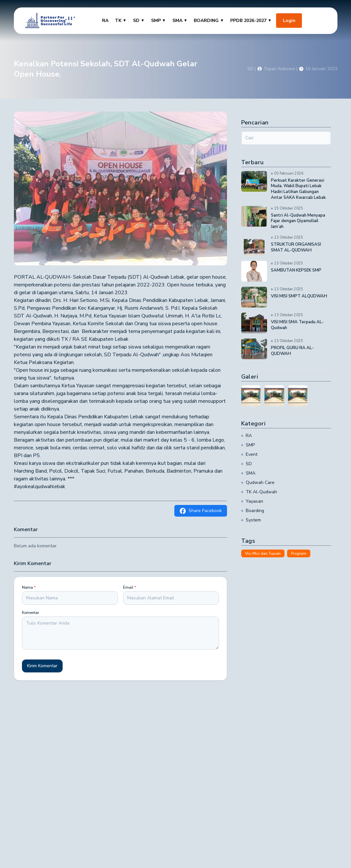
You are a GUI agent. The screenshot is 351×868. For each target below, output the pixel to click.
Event (249, 454)
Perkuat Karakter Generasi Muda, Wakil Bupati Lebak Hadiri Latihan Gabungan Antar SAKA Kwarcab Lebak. (299, 189)
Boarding (253, 511)
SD (139, 21)
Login (289, 21)
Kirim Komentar (42, 666)
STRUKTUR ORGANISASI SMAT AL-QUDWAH (296, 247)
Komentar (31, 613)
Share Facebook (201, 511)
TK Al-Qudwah (259, 492)
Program (299, 553)
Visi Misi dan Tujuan (263, 553)
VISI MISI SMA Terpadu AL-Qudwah (297, 325)
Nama (29, 587)
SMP (159, 21)
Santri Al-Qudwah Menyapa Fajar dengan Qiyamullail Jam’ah (298, 221)
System (251, 520)
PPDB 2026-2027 (251, 21)
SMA (180, 21)
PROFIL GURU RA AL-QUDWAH (292, 351)
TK (121, 21)
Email (129, 587)
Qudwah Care (258, 482)
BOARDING (209, 21)
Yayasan (252, 501)
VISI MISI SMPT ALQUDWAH (299, 296)
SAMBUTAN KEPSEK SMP (296, 270)
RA (105, 21)
